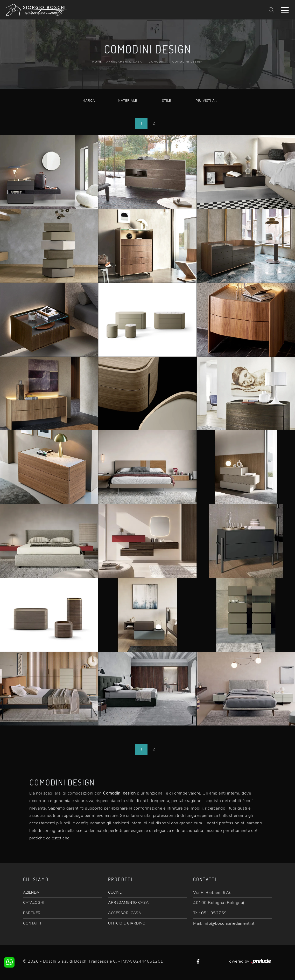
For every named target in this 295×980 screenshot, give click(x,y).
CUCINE (115, 892)
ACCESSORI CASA (125, 913)
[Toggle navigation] (285, 10)
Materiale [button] (128, 101)
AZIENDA (31, 892)
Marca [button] (89, 101)
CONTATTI (32, 923)
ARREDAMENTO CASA (128, 903)
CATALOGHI (34, 903)
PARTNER (32, 913)
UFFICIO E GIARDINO (127, 923)
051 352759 (214, 913)
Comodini (157, 62)
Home (97, 62)
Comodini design (188, 62)
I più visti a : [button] (205, 101)
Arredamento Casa (124, 62)
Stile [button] (167, 101)
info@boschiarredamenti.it (229, 923)
